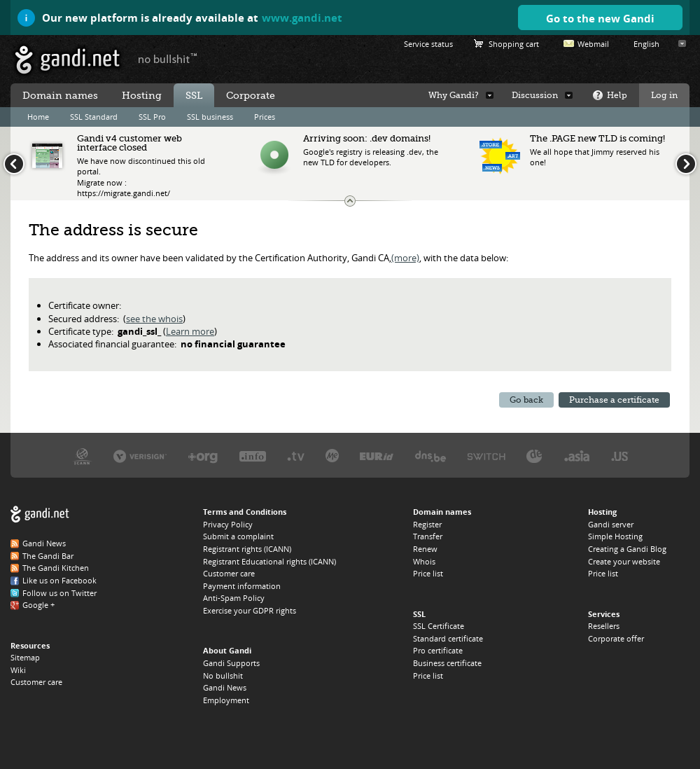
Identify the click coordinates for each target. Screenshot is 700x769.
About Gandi (227, 650)
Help (617, 95)
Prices (265, 117)
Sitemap (25, 657)
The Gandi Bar (48, 556)
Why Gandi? (454, 95)
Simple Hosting (615, 536)
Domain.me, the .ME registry (332, 456)
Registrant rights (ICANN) (247, 549)
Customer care (36, 682)
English (646, 44)
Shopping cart (514, 44)
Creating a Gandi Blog (627, 549)
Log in (664, 95)
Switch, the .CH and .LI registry (486, 456)
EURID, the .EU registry (377, 456)
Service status (428, 44)
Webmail (593, 44)
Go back (526, 400)
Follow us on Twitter (59, 593)
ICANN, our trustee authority (82, 456)
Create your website (624, 561)
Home (38, 117)
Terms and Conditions (245, 512)
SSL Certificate (439, 626)
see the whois (154, 319)
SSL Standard (94, 117)
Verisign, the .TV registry (296, 456)
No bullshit (223, 676)
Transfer (428, 536)
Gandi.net (40, 514)
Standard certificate (448, 638)
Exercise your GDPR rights (250, 610)
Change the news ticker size (350, 201)
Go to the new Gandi (600, 18)
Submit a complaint (238, 536)
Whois (424, 561)
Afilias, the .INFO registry (253, 456)
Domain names (60, 95)
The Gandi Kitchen (56, 568)
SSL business (210, 117)
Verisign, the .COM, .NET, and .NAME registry (140, 456)
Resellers (604, 626)
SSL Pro (152, 117)
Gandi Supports (231, 663)
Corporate (251, 95)
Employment (226, 700)
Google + (38, 605)
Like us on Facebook (59, 580)
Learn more (190, 331)
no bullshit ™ (168, 58)
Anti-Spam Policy (234, 598)
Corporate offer (616, 638)
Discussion (535, 95)
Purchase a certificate (614, 400)
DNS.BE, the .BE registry (430, 456)
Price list (428, 573)
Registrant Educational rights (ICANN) (269, 561)
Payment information (242, 586)
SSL (194, 95)
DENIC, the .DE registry (534, 456)
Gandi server (611, 524)
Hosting (142, 95)
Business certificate (447, 663)
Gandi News (44, 543)
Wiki (18, 670)
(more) (405, 258)
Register (427, 524)
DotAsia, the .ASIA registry (577, 456)
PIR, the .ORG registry (203, 456)
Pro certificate (438, 650)
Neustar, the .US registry (620, 456)
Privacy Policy (228, 524)
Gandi (68, 60)
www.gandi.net (302, 18)
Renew (425, 549)
